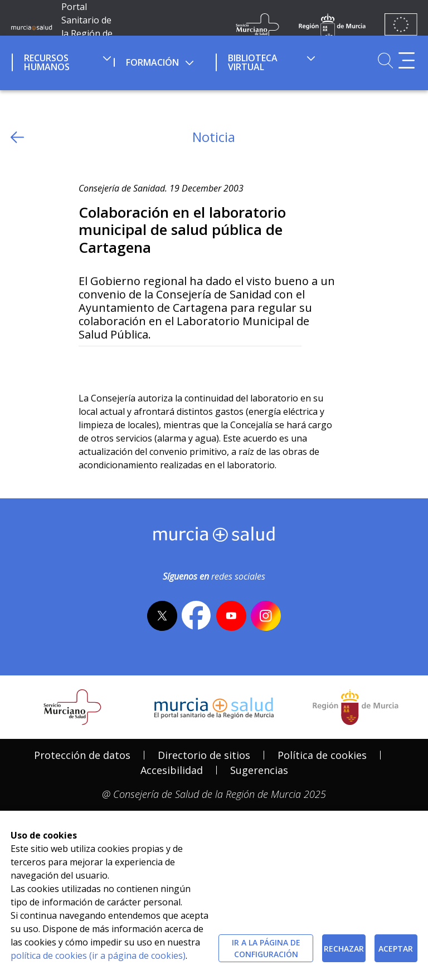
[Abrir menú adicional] (407, 60)
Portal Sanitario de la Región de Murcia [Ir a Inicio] (87, 27)
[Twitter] (87, 364)
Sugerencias (259, 770)
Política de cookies (322, 755)
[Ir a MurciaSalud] (31, 27)
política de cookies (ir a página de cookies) (98, 955)
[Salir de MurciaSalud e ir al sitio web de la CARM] (356, 707)
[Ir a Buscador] (385, 60)
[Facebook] (109, 364)
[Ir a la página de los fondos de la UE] (401, 27)
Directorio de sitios (204, 755)
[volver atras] (17, 137)
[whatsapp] (131, 364)
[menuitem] (62, 61)
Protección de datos (82, 755)
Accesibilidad (172, 770)
